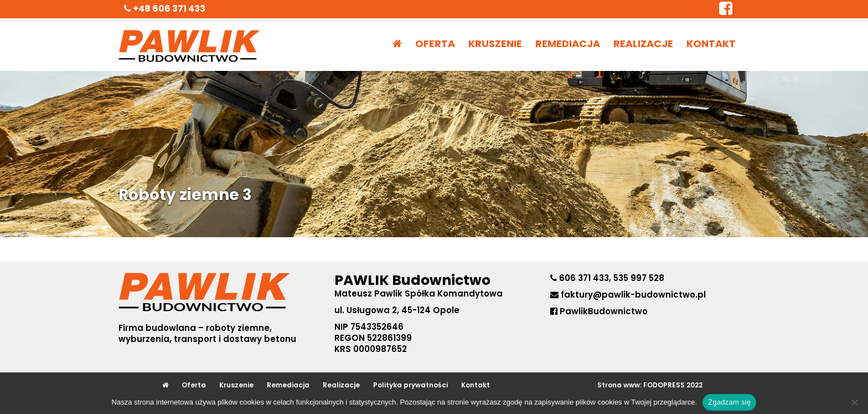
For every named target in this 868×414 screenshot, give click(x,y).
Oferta (435, 44)
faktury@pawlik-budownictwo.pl (633, 295)
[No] (854, 402)
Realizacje (643, 44)
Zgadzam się (729, 402)
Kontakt (711, 44)
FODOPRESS (664, 385)
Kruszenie (495, 44)
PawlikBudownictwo (599, 311)
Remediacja (568, 44)
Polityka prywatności (410, 385)
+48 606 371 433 (165, 9)
